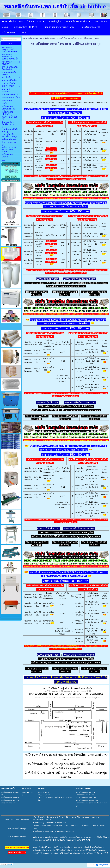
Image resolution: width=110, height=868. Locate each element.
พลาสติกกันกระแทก (31, 38)
